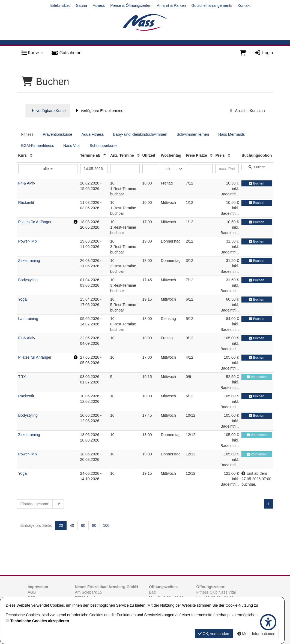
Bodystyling (28, 280)
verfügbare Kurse (48, 111)
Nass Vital (72, 146)
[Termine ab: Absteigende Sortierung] (105, 155)
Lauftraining (28, 319)
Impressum (38, 587)
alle (48, 169)
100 (106, 525)
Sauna (82, 5)
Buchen (257, 183)
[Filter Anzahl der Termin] (125, 169)
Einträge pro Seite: (36, 525)
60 (83, 525)
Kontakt (244, 5)
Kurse (32, 53)
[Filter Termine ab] (94, 169)
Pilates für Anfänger (35, 222)
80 (94, 525)
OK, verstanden (214, 634)
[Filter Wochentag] (172, 169)
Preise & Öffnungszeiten (131, 5)
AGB (32, 592)
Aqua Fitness (93, 134)
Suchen (257, 167)
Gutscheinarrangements (212, 5)
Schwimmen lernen (193, 134)
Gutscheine (66, 53)
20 (61, 525)
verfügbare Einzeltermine (99, 111)
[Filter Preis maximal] (227, 169)
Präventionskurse (58, 134)
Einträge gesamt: (35, 504)
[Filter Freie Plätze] (199, 169)
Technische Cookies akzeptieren (40, 621)
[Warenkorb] (243, 53)
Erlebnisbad (61, 5)
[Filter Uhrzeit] (150, 169)
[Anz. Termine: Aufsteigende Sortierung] (138, 155)
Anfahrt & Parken (171, 5)
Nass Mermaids (231, 134)
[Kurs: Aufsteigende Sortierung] (31, 155)
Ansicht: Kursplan (247, 111)
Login (264, 53)
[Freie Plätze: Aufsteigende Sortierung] (211, 155)
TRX (22, 377)
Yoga (23, 299)
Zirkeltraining (29, 261)
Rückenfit (26, 202)
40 (72, 525)
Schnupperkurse (104, 146)
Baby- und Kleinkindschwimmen (140, 134)
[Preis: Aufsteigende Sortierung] (229, 155)
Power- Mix (28, 241)
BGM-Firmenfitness (38, 146)
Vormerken (257, 377)
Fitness (99, 5)
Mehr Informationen (256, 634)
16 (58, 504)
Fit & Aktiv (27, 183)
